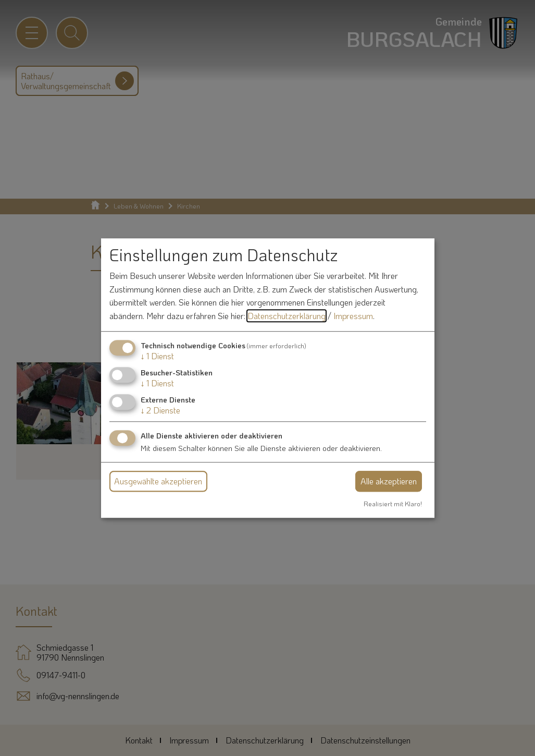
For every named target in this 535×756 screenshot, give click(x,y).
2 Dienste (160, 410)
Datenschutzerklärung (287, 316)
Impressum (353, 316)
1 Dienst (157, 356)
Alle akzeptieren (389, 481)
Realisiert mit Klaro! (393, 504)
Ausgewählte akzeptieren (158, 481)
